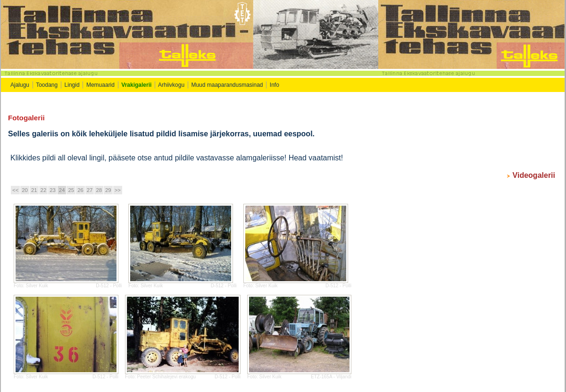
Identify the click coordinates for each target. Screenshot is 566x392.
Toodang (47, 85)
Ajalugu (20, 85)
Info (275, 85)
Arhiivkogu (171, 85)
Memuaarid (100, 85)
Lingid (72, 85)
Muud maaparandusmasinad (227, 85)
